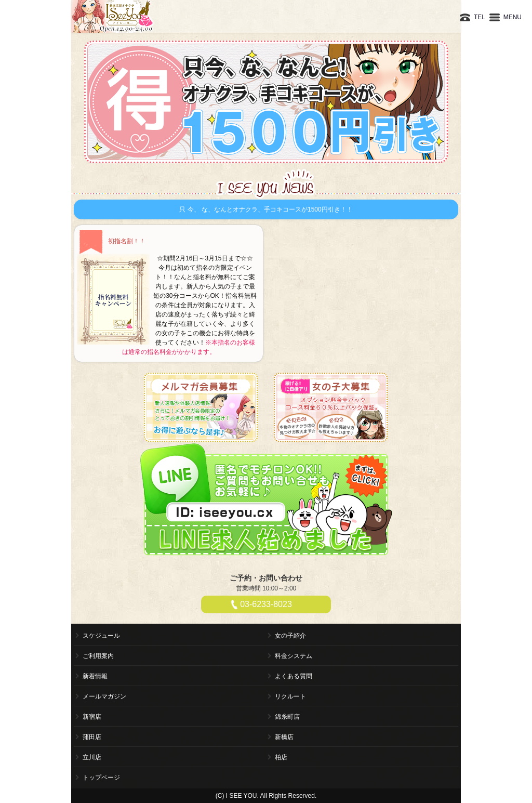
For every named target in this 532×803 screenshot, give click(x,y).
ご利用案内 (98, 656)
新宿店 (92, 717)
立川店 (92, 757)
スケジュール (101, 636)
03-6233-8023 (266, 604)
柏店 (281, 757)
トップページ (101, 778)
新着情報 (95, 676)
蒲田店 (92, 737)
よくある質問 (294, 676)
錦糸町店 (287, 717)
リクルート (290, 696)
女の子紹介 (290, 636)
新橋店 (284, 737)
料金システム (294, 656)
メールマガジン (104, 696)
